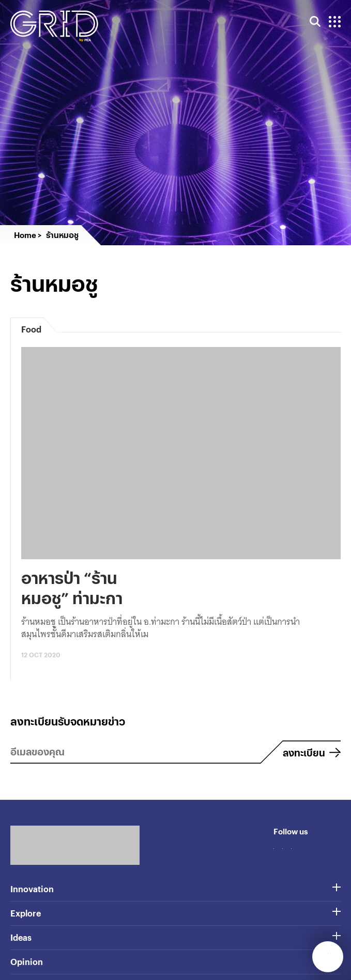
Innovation (32, 889)
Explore (26, 913)
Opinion (27, 962)
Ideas (21, 937)
